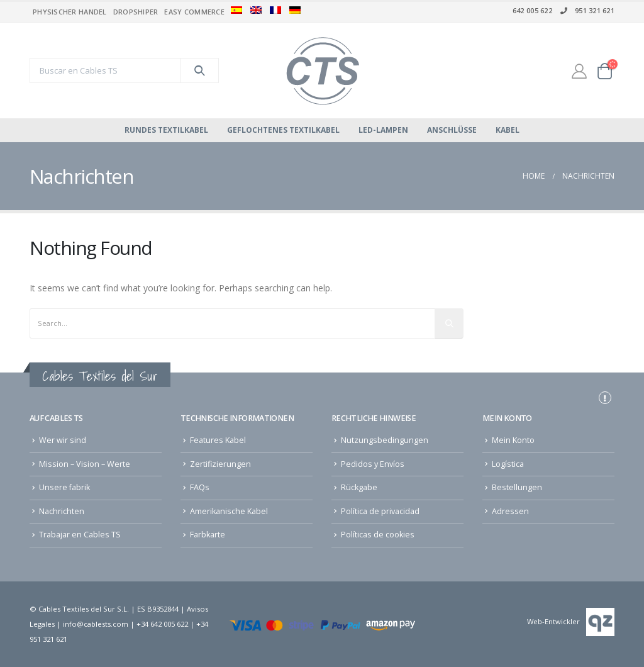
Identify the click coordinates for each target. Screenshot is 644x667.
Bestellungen (517, 487)
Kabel (508, 130)
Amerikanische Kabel (229, 511)
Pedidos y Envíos (373, 464)
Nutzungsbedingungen (385, 440)
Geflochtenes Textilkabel (283, 130)
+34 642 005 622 (162, 624)
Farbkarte (208, 535)
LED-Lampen (383, 130)
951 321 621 (586, 10)
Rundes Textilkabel (166, 130)
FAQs (200, 487)
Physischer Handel (70, 12)
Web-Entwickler (553, 621)
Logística (508, 464)
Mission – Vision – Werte (85, 464)
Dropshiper (136, 12)
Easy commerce (194, 12)
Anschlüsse (452, 130)
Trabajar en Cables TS (80, 535)
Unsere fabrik (64, 487)
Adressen (510, 511)
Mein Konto (513, 440)
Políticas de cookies (378, 535)
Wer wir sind (63, 440)
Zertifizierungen (220, 464)
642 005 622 (532, 10)
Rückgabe (359, 487)
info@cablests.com (96, 624)
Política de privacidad (380, 511)
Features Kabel (218, 440)
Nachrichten (62, 511)
